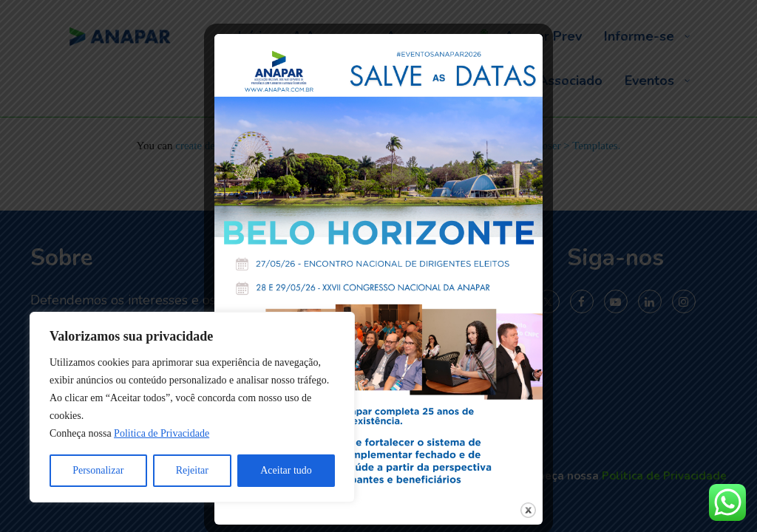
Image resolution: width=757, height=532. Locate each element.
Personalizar (98, 470)
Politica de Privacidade (162, 433)
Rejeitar (192, 470)
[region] (192, 407)
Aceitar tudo (286, 470)
